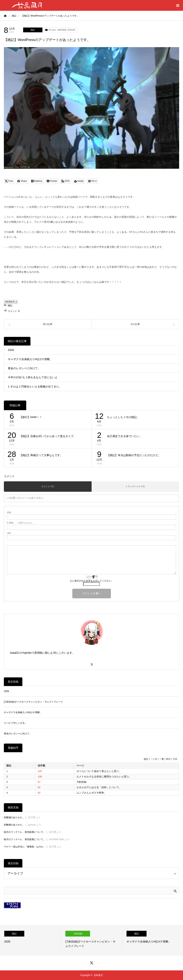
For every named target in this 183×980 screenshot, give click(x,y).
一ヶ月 (154, 759)
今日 (175, 759)
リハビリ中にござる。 (15, 723)
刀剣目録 (81, 782)
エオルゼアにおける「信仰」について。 (99, 787)
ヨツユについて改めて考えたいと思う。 (99, 771)
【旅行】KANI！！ (31, 417)
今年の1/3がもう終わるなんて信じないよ (33, 377)
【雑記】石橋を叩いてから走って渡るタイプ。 (48, 436)
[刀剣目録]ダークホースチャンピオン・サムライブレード (33, 702)
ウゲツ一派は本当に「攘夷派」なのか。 (25, 847)
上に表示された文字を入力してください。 (92, 581)
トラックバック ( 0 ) (135, 486)
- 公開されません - (20, 523)
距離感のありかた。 (14, 817)
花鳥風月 (98, 975)
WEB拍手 (11, 302)
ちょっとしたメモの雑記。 (123, 417)
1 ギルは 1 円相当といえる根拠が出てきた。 (35, 386)
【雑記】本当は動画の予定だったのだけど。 (134, 455)
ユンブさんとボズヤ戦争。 (91, 793)
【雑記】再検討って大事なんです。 (41, 455)
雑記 (33, 30)
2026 (11, 350)
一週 (162, 759)
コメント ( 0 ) (48, 486)
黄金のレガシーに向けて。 (24, 368)
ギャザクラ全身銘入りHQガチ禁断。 (30, 359)
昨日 (168, 759)
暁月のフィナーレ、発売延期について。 (25, 832)
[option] (31, 940)
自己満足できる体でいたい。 (125, 436)
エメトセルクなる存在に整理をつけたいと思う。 (104, 777)
